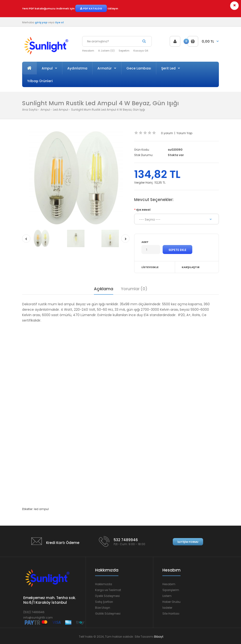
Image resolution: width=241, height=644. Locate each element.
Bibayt (159, 637)
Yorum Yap (184, 133)
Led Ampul (60, 110)
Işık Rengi (143, 210)
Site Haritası (171, 614)
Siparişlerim (171, 590)
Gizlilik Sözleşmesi (108, 614)
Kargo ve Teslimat (108, 590)
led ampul (41, 509)
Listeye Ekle (150, 267)
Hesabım (88, 51)
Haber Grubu (171, 602)
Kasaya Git (141, 51)
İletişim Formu (188, 542)
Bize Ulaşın (103, 608)
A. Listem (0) (106, 51)
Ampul (45, 110)
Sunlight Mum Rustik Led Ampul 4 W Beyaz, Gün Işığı (108, 110)
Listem (167, 596)
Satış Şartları (104, 602)
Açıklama (104, 289)
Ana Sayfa (30, 110)
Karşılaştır (191, 267)
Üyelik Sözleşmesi (107, 596)
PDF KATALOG (91, 8)
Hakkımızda (104, 584)
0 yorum (167, 133)
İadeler (167, 608)
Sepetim (124, 51)
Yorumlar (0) (134, 289)
